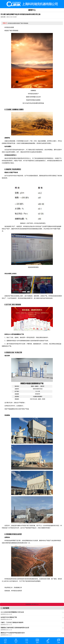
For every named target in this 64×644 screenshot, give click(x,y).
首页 (5, 641)
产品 (27, 641)
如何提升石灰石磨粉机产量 (9, 617)
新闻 (37, 641)
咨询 (59, 641)
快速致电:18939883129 (32, 604)
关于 (16, 641)
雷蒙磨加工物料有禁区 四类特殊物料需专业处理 (15, 628)
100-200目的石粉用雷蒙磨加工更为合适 (12, 612)
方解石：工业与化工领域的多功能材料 (12, 622)
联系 (48, 641)
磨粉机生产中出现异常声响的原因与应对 (13, 633)
